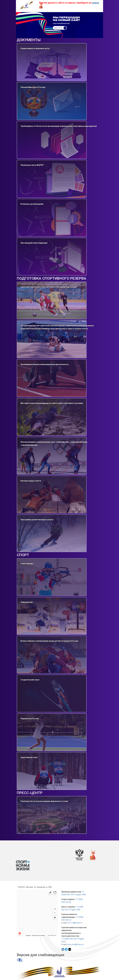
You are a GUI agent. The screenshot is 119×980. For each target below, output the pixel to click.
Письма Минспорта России (33, 87)
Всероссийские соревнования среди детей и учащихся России (49, 641)
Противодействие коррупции (34, 243)
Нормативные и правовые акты (35, 48)
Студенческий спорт (30, 680)
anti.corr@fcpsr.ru (76, 944)
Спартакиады (27, 563)
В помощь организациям (32, 204)
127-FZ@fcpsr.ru (75, 923)
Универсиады (27, 602)
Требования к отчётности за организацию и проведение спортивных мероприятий (59, 126)
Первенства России (30, 719)
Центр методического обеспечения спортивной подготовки (49, 287)
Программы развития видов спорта (37, 520)
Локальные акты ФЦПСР (32, 165)
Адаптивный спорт (29, 757)
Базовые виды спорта (31, 481)
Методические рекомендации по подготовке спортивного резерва (52, 403)
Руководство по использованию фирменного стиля (44, 801)
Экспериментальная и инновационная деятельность (45, 364)
